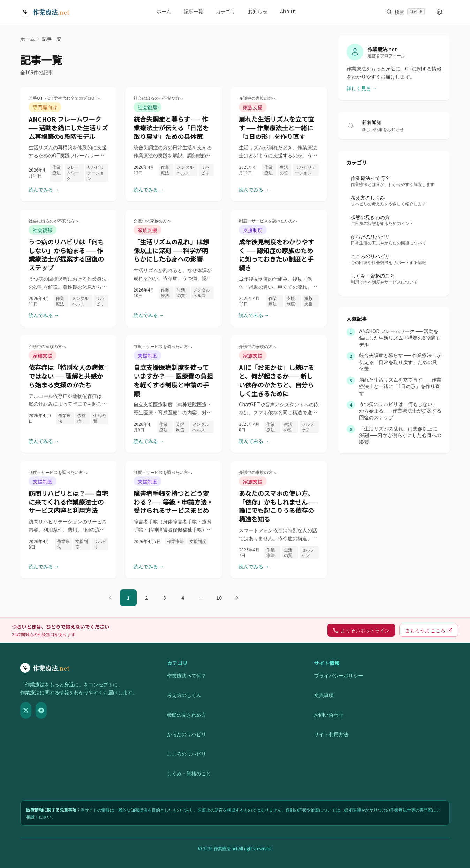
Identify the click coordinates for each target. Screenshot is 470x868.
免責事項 (324, 695)
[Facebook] (41, 710)
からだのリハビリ (187, 734)
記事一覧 (194, 11)
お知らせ (258, 11)
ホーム (164, 11)
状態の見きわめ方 (187, 715)
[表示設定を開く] (439, 12)
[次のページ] (237, 598)
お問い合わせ (329, 715)
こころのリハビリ (187, 754)
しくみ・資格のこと (189, 773)
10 (219, 598)
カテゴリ (226, 11)
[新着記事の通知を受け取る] (351, 126)
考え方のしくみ (184, 695)
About (287, 11)
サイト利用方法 (331, 734)
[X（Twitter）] (26, 710)
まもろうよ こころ (429, 630)
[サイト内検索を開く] (405, 12)
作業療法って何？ (187, 675)
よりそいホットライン (361, 630)
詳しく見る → (362, 88)
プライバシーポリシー (339, 675)
